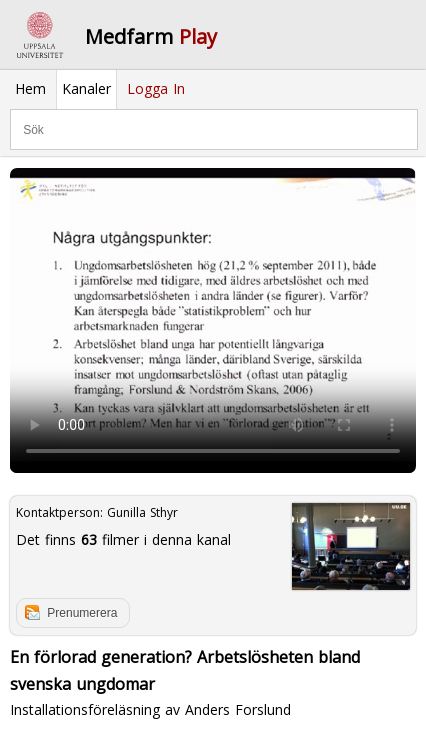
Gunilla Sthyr (142, 512)
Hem (30, 88)
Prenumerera (82, 613)
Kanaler (86, 88)
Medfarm (151, 36)
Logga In (156, 88)
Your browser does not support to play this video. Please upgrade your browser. (213, 320)
